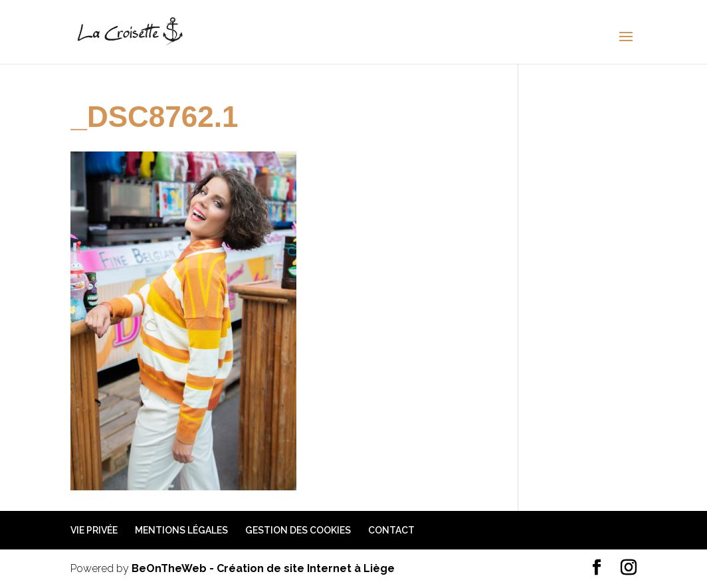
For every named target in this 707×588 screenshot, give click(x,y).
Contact (391, 530)
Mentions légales (181, 530)
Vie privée (94, 530)
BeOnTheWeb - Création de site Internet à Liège (263, 568)
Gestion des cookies (298, 530)
